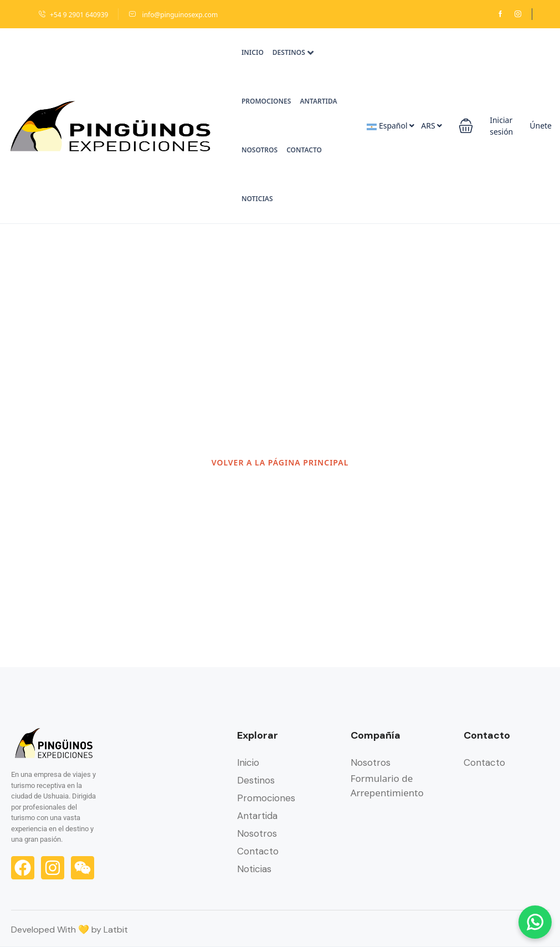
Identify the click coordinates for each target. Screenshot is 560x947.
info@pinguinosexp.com (173, 15)
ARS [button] (431, 126)
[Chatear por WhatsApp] (535, 922)
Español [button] (391, 126)
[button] (466, 126)
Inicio (253, 52)
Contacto (304, 150)
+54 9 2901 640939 (73, 15)
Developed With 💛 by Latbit (70, 930)
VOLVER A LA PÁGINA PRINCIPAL (280, 462)
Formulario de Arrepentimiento (387, 785)
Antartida (318, 101)
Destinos (293, 53)
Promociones (266, 101)
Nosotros (260, 150)
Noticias (257, 199)
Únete (541, 126)
